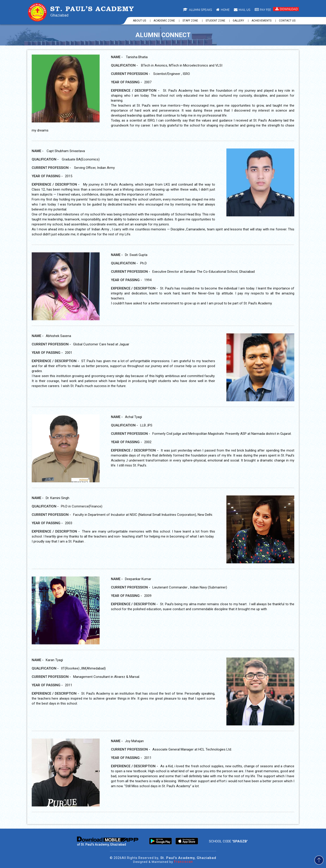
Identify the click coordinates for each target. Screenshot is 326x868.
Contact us (287, 21)
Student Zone (215, 21)
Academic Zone (164, 21)
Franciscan (183, 862)
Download (286, 9)
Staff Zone (190, 21)
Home (223, 10)
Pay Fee (263, 10)
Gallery (238, 21)
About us (139, 21)
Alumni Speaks (197, 10)
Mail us (242, 10)
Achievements (261, 21)
